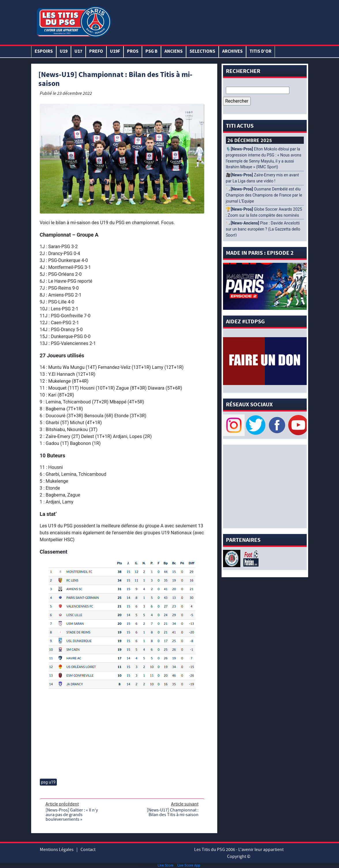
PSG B (151, 52)
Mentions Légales (57, 850)
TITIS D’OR (261, 52)
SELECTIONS (202, 52)
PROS (133, 52)
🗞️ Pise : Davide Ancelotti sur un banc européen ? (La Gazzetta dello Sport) (263, 229)
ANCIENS (174, 52)
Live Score (165, 865)
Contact (88, 850)
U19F (115, 52)
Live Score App (189, 865)
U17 (78, 52)
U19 (64, 52)
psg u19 (48, 782)
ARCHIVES (232, 52)
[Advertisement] (210, 21)
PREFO (96, 52)
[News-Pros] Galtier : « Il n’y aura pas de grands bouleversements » (72, 815)
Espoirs (44, 52)
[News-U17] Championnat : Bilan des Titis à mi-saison (173, 812)
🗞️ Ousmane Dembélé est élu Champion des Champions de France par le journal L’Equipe (264, 195)
